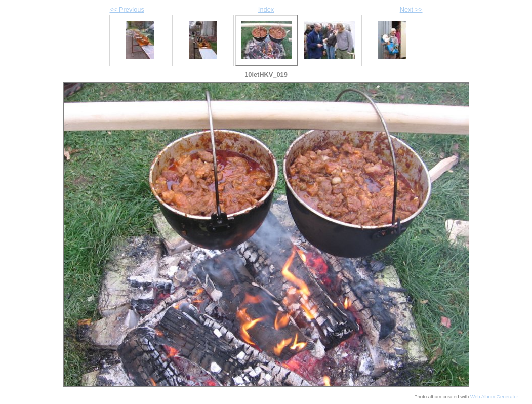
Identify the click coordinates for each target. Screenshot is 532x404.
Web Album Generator (494, 397)
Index (266, 9)
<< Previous (127, 9)
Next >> (411, 9)
